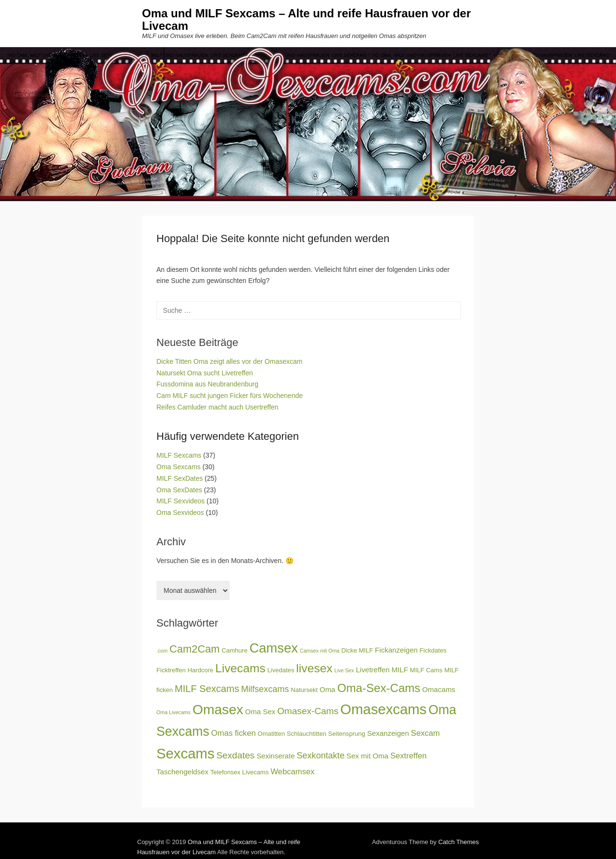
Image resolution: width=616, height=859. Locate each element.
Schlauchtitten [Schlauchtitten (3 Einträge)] (307, 734)
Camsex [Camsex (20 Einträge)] (274, 648)
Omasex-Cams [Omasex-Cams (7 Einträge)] (308, 711)
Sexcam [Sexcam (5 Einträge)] (425, 733)
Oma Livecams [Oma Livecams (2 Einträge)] (173, 712)
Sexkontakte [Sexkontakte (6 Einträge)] (321, 756)
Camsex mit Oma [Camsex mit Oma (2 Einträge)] (320, 651)
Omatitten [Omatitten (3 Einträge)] (271, 734)
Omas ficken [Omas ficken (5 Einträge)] (234, 733)
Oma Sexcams (179, 467)
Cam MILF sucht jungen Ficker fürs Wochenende (230, 396)
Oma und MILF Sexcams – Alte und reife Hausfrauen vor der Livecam (306, 19)
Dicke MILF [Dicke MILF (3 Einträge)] (357, 650)
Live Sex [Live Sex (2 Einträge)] (344, 670)
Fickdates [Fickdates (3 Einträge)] (433, 650)
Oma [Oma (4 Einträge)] (327, 689)
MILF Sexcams (179, 455)
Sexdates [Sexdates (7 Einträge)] (236, 755)
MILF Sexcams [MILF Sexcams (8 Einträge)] (207, 689)
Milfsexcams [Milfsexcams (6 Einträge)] (265, 689)
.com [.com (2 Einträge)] (162, 651)
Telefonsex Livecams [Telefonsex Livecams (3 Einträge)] (239, 772)
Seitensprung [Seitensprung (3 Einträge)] (347, 734)
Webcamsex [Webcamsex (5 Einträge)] (292, 772)
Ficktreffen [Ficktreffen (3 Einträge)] (171, 670)
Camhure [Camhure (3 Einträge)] (235, 650)
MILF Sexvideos (180, 501)
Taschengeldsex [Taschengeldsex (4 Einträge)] (182, 772)
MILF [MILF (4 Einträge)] (400, 670)
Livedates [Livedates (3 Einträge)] (281, 670)
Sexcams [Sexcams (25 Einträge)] (186, 753)
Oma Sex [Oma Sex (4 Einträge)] (260, 712)
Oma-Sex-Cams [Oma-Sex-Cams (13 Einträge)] (379, 688)
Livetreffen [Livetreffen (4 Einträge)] (372, 670)
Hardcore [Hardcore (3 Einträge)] (201, 670)
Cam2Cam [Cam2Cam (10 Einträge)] (195, 649)
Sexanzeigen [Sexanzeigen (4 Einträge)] (388, 733)
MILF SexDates (180, 478)
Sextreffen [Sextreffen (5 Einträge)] (409, 756)
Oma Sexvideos (180, 513)
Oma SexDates (179, 490)
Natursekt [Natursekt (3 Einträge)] (304, 690)
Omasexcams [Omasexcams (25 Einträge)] (383, 709)
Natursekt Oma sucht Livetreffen (205, 373)
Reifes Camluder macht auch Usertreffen (217, 407)
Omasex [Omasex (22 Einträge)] (218, 709)
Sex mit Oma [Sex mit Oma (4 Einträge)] (367, 756)
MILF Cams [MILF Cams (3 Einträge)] (426, 670)
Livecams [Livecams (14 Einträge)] (240, 668)
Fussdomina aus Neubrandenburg (207, 384)
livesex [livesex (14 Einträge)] (314, 668)
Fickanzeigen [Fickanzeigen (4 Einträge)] (396, 650)
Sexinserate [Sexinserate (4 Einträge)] (276, 756)
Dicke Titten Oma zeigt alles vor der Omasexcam (229, 361)
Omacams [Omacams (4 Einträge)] (439, 689)
